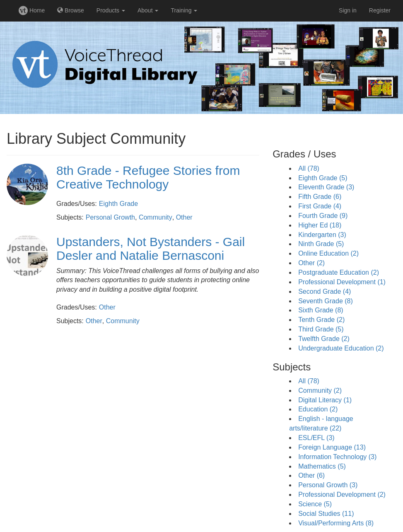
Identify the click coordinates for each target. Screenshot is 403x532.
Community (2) (320, 391)
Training (184, 10)
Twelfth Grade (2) (324, 339)
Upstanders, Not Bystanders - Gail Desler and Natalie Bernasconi (151, 249)
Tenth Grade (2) (321, 320)
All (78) (309, 168)
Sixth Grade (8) (321, 310)
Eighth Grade (118, 204)
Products (111, 10)
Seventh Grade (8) (326, 301)
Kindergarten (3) (322, 235)
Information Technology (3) (337, 457)
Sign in (348, 10)
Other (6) (311, 475)
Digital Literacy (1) (325, 400)
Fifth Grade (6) (320, 197)
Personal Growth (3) (328, 485)
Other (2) (311, 263)
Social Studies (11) (326, 514)
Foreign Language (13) (332, 447)
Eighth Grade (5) (323, 178)
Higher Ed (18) (320, 225)
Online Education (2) (328, 253)
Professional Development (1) (342, 282)
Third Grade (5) (321, 329)
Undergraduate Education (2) (341, 348)
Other (184, 217)
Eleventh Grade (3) (326, 187)
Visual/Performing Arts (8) (336, 523)
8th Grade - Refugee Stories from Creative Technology (148, 177)
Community (156, 217)
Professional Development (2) (342, 495)
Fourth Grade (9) (323, 216)
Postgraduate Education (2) (339, 272)
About (148, 10)
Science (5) (315, 504)
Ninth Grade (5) (321, 244)
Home (32, 10)
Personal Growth (110, 217)
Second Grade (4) (325, 291)
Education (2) (318, 409)
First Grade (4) (320, 206)
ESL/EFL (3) (316, 438)
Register (380, 10)
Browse (71, 10)
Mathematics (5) (322, 466)
